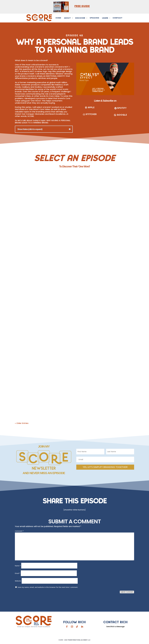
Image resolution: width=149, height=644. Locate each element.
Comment (19, 531)
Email (18, 573)
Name (18, 566)
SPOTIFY (122, 108)
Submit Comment (127, 592)
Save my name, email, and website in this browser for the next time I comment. (48, 587)
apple (91, 108)
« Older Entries (22, 423)
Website (18, 581)
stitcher (91, 114)
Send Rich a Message (115, 627)
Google (122, 115)
